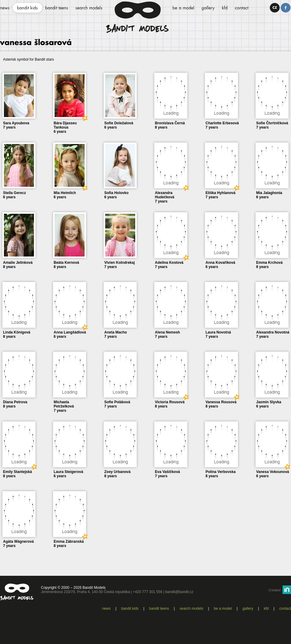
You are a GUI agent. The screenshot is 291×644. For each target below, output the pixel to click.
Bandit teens (159, 609)
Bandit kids (130, 609)
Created (274, 590)
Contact (285, 609)
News (106, 609)
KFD (266, 609)
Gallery (248, 609)
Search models (192, 609)
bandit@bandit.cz (179, 592)
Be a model (223, 609)
